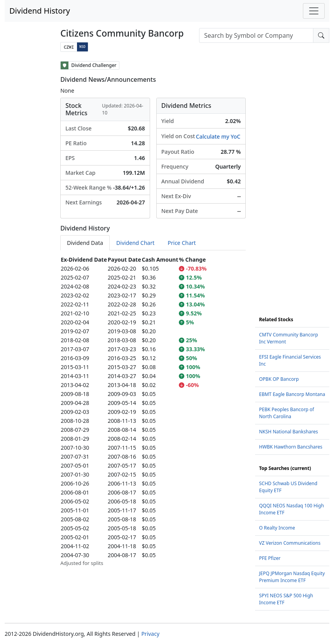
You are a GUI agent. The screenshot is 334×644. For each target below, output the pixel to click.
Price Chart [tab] (182, 243)
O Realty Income (277, 528)
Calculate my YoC (218, 136)
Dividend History (40, 11)
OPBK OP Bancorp (279, 379)
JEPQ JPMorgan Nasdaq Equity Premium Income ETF (292, 577)
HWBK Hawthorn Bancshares (291, 447)
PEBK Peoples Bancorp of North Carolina (287, 413)
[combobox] (256, 35)
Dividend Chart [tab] (135, 243)
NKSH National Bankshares (289, 432)
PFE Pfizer (270, 558)
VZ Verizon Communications (290, 543)
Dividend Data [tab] (85, 243)
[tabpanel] (153, 411)
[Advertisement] (292, 178)
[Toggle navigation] (314, 11)
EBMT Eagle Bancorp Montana (292, 394)
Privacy (150, 634)
